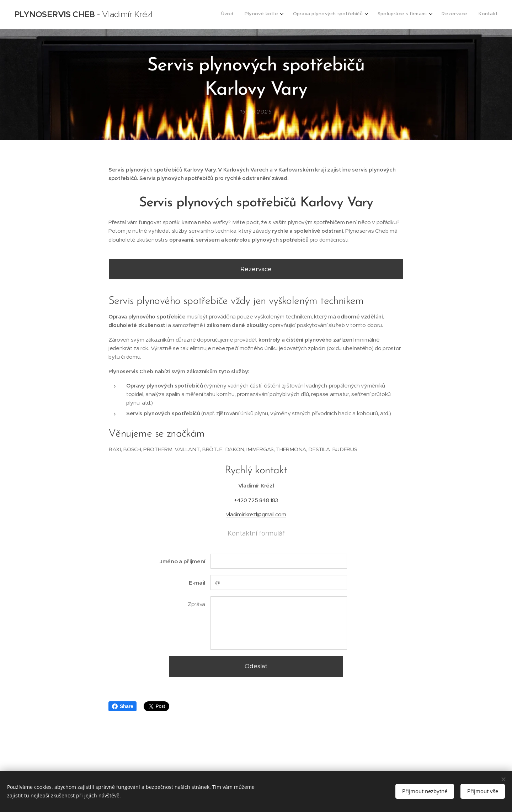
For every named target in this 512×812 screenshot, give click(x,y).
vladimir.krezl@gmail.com (256, 514)
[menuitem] (432, 15)
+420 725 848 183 (256, 500)
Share (122, 706)
